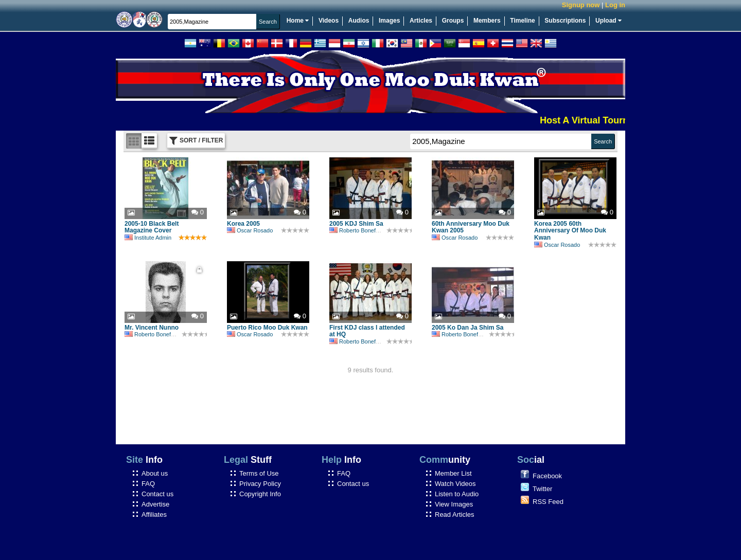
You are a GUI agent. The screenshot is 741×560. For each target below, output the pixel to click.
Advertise (155, 504)
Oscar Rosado (250, 230)
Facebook (547, 476)
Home (298, 21)
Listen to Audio (457, 494)
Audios (359, 21)
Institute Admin (148, 238)
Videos (329, 21)
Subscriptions (565, 21)
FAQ (148, 484)
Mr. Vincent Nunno (152, 328)
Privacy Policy (260, 484)
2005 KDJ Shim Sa (356, 224)
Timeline (522, 21)
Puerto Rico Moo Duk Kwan (267, 328)
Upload (608, 21)
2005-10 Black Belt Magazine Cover (152, 227)
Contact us (157, 494)
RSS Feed (548, 502)
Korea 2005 (243, 224)
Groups (453, 21)
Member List (453, 473)
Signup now (581, 5)
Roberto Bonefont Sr (360, 230)
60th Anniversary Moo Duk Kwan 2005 (471, 227)
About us (155, 473)
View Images (454, 504)
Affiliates (154, 514)
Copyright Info (260, 494)
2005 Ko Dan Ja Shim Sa (467, 328)
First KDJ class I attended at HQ (367, 331)
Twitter (542, 489)
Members (487, 21)
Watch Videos (455, 484)
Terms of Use (259, 473)
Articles (421, 21)
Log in (615, 5)
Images (389, 21)
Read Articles (455, 514)
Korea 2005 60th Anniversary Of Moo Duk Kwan (570, 231)
